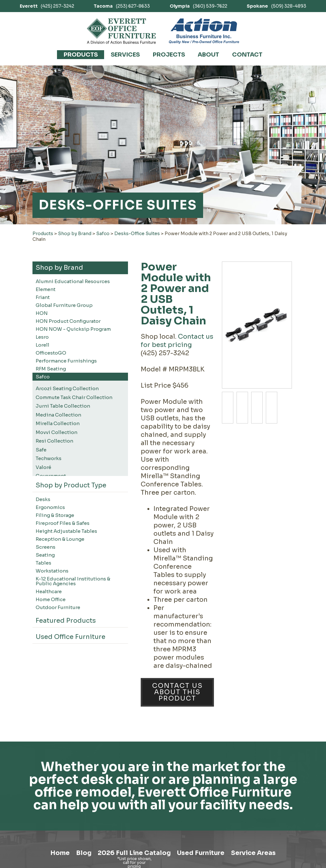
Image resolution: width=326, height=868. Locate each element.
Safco (103, 234)
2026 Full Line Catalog (133, 854)
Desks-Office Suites (137, 234)
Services (125, 55)
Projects (169, 55)
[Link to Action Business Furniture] (204, 31)
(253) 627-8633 (122, 6)
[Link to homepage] (121, 31)
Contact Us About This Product (177, 692)
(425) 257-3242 (47, 6)
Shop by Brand (75, 234)
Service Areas (258, 854)
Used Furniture (202, 854)
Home (55, 854)
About (208, 55)
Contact (247, 55)
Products (81, 55)
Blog (80, 854)
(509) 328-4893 (276, 6)
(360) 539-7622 (198, 6)
